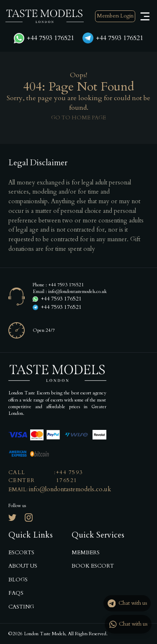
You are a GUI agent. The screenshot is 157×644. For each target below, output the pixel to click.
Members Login (115, 16)
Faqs (16, 593)
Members (86, 553)
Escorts (21, 553)
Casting (21, 607)
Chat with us (127, 604)
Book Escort (93, 566)
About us (23, 566)
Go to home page (78, 118)
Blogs (18, 580)
